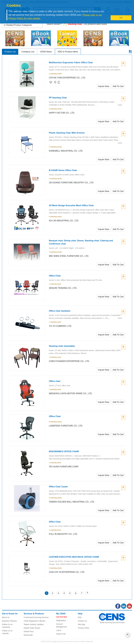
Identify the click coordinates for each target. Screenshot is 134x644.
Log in (59, 630)
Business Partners (9, 621)
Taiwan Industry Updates (34, 624)
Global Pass (29, 631)
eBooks (42, 621)
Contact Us (82, 621)
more (120, 105)
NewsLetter (28, 635)
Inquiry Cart (61, 634)
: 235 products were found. (85, 24)
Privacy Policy (84, 628)
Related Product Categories (18, 25)
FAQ (80, 617)
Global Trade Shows (32, 628)
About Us (6, 617)
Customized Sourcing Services (36, 617)
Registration (61, 620)
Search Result (53, 24)
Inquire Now (104, 86)
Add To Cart (118, 86)
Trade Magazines (31, 621)
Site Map (81, 624)
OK (121, 18)
